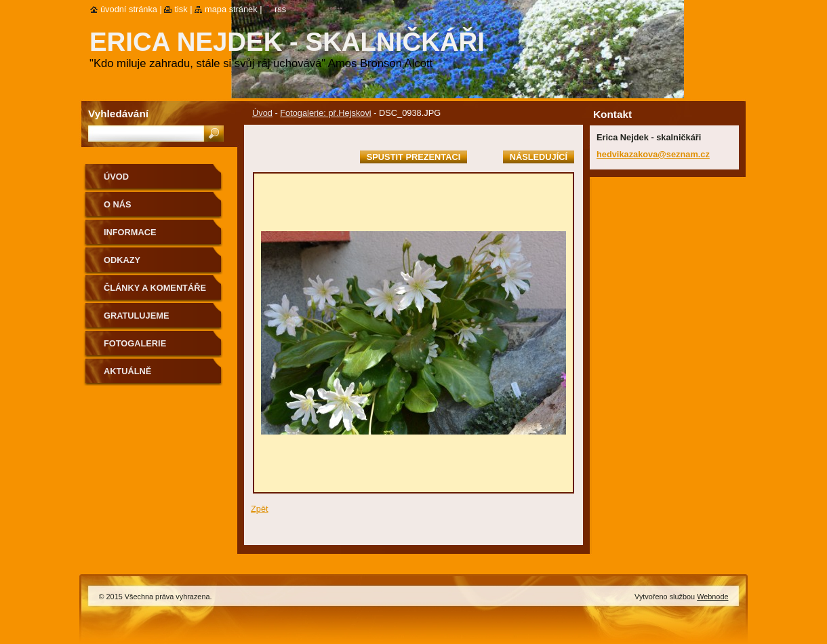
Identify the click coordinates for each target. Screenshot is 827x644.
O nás (118, 204)
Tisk (181, 9)
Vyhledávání (118, 114)
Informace (130, 232)
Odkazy (122, 260)
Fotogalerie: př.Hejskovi (325, 113)
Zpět (260, 509)
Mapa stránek (231, 9)
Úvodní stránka (129, 9)
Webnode (712, 597)
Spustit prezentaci (413, 157)
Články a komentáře (155, 288)
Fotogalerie (135, 343)
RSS (280, 9)
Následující (539, 157)
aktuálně (127, 371)
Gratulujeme (136, 316)
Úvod (262, 113)
